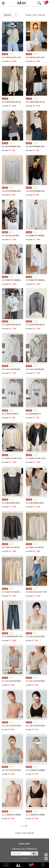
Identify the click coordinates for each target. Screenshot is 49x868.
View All (41, 15)
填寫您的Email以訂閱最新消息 (24, 849)
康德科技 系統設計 (24, 859)
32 (26, 826)
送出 (34, 854)
